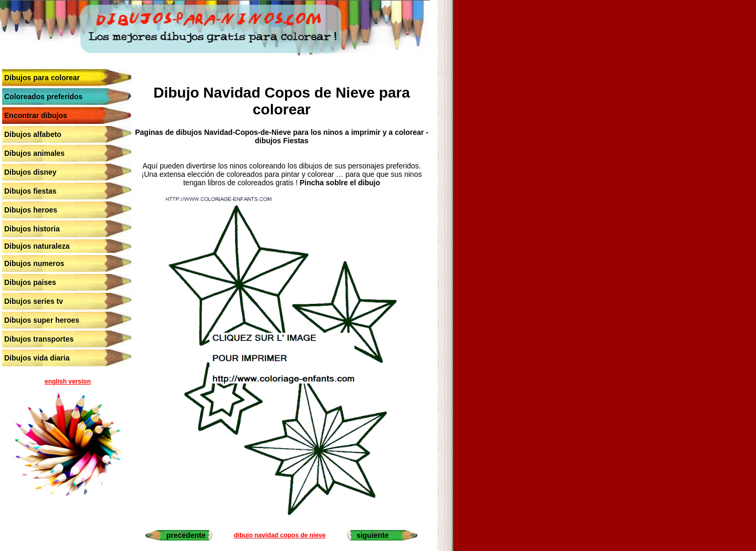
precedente (186, 535)
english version (68, 382)
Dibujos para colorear (42, 78)
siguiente (372, 535)
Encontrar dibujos (36, 115)
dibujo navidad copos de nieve (280, 535)
